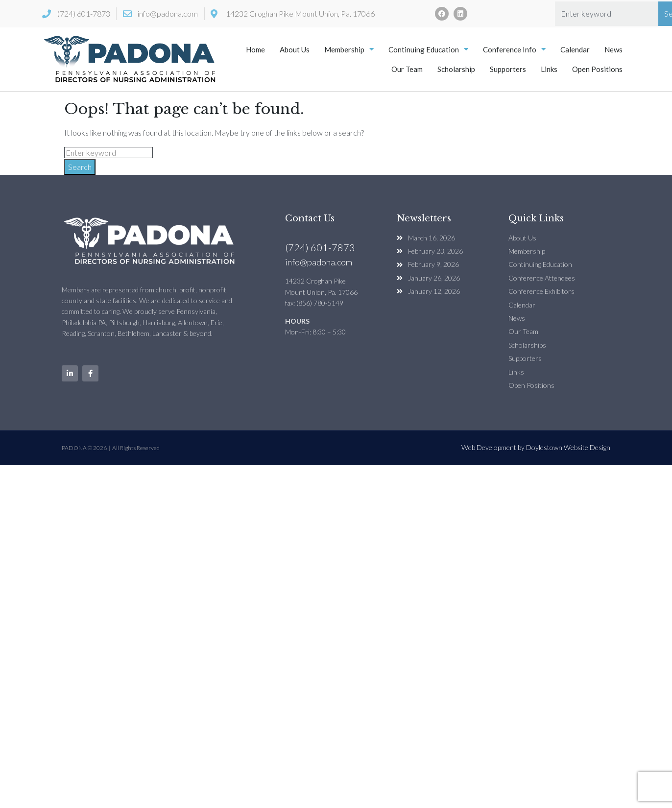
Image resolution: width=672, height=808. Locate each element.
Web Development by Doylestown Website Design (536, 447)
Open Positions (597, 69)
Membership (349, 49)
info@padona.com (319, 262)
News (613, 49)
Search (80, 167)
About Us (295, 49)
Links (549, 69)
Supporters (508, 69)
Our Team (407, 69)
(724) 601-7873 (320, 247)
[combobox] (607, 14)
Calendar (575, 49)
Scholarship (456, 69)
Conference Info (514, 49)
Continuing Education (428, 49)
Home (255, 49)
